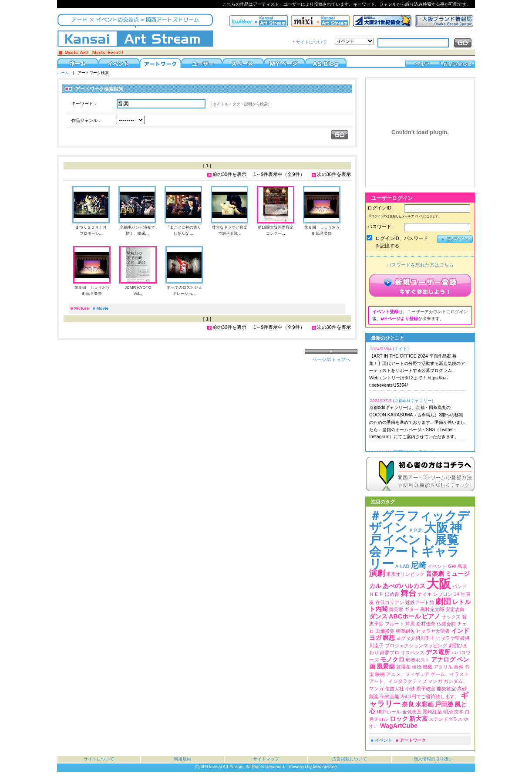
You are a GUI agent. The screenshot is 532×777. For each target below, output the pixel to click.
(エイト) (401, 349)
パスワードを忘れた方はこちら (420, 265)
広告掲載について (350, 759)
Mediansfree (325, 767)
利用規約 (182, 759)
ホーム (63, 73)
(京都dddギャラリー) (413, 400)
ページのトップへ (331, 359)
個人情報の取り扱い (433, 759)
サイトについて (311, 42)
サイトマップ (266, 759)
